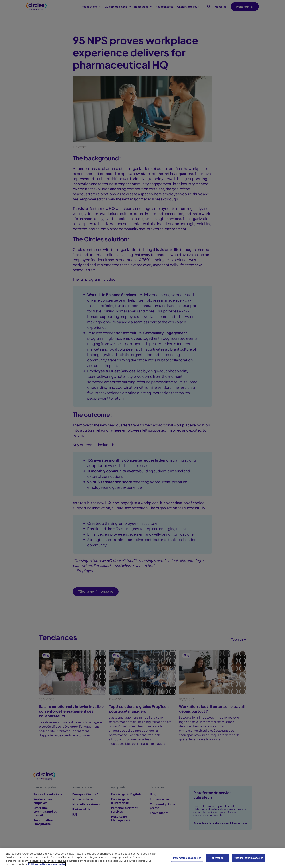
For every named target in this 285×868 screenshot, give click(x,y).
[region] (142, 858)
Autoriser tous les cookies (248, 858)
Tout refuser (217, 858)
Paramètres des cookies (187, 858)
